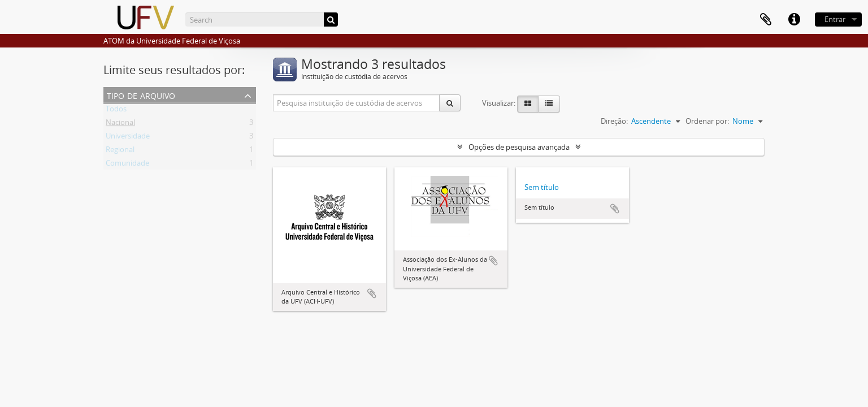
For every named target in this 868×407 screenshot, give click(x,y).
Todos (116, 111)
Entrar (835, 19)
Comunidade (127, 165)
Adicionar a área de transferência (372, 293)
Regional (120, 151)
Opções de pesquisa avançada (519, 147)
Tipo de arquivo (141, 95)
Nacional (120, 124)
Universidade (128, 138)
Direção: (614, 121)
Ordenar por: (707, 121)
